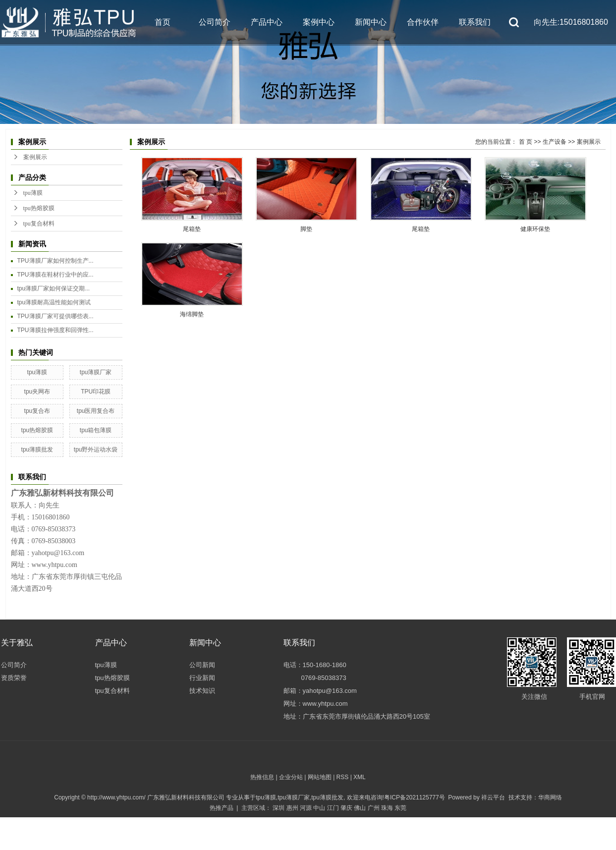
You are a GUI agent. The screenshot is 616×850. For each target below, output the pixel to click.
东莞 (400, 808)
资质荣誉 (14, 678)
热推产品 (222, 808)
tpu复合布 (37, 411)
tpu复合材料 (39, 224)
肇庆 (346, 808)
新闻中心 (371, 22)
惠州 (292, 808)
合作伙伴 (423, 22)
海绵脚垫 (192, 314)
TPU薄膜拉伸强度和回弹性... (56, 330)
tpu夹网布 (37, 392)
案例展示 (35, 157)
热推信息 (262, 777)
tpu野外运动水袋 (96, 450)
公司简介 (215, 22)
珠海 (387, 808)
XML (360, 777)
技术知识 (202, 691)
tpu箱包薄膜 (96, 430)
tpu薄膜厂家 (96, 372)
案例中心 (319, 22)
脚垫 (306, 229)
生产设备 (555, 142)
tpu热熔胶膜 (39, 208)
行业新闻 (202, 678)
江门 (333, 808)
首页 (163, 22)
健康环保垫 (535, 229)
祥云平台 (493, 797)
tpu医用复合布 (96, 411)
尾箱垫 (192, 229)
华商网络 (550, 797)
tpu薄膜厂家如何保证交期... (54, 288)
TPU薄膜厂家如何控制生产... (56, 261)
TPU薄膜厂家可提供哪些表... (56, 316)
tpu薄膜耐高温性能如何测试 (54, 302)
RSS (343, 777)
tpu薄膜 (33, 193)
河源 (306, 808)
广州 (374, 808)
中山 (319, 808)
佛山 (360, 808)
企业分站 (291, 777)
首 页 (526, 142)
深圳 (279, 808)
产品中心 (267, 22)
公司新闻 (202, 665)
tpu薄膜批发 (37, 450)
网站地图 (320, 777)
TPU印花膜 (96, 392)
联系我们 (475, 22)
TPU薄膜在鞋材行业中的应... (56, 275)
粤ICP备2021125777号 (415, 797)
